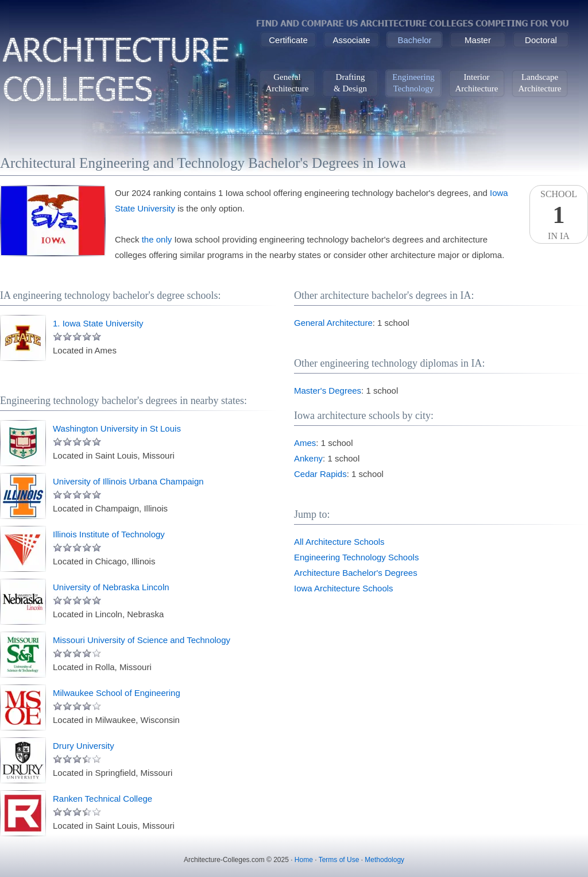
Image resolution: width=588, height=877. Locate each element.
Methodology (384, 860)
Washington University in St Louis (117, 428)
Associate (351, 40)
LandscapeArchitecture (540, 83)
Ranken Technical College (102, 799)
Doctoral (541, 40)
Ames (305, 443)
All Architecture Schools (339, 542)
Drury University (84, 746)
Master (478, 40)
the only (157, 239)
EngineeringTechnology (413, 83)
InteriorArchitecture (477, 83)
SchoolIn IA (559, 215)
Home (304, 860)
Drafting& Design (350, 83)
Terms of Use (339, 860)
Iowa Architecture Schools (344, 588)
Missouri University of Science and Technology (142, 640)
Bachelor (414, 40)
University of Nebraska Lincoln (111, 587)
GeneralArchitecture (287, 83)
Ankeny (308, 458)
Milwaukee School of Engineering (117, 693)
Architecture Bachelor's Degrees (356, 573)
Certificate (288, 40)
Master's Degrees (328, 391)
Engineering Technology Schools (356, 557)
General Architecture (333, 323)
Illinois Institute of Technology (109, 534)
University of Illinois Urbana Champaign (128, 481)
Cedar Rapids (320, 474)
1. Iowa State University (98, 323)
